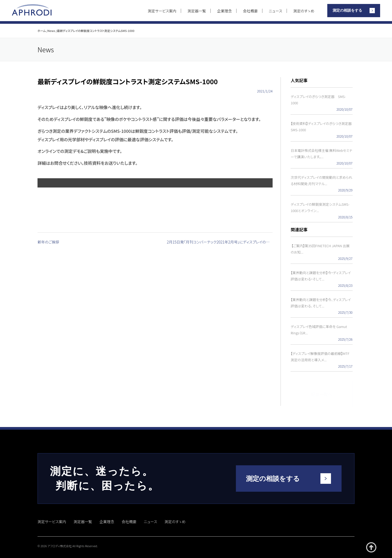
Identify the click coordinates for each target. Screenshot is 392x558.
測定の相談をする (347, 10)
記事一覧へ (321, 392)
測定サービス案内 (162, 11)
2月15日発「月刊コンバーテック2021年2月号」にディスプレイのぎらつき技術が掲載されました (220, 242)
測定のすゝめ (304, 11)
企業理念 (225, 11)
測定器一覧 (197, 11)
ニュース (276, 11)
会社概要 (250, 11)
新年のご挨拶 (48, 242)
